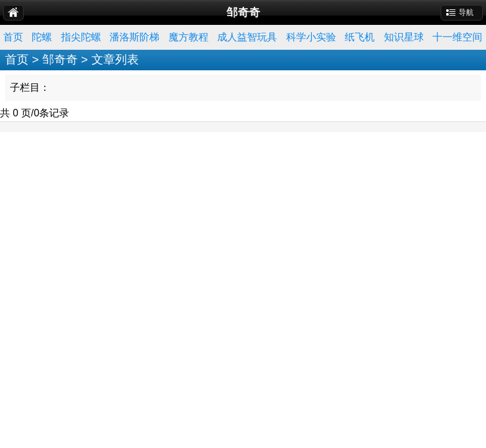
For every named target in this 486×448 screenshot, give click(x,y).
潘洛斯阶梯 (134, 37)
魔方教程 (189, 37)
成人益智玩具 (247, 37)
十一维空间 (457, 37)
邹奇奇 (60, 59)
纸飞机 (360, 37)
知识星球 (404, 37)
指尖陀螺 (81, 37)
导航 (466, 12)
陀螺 (42, 37)
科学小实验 (311, 37)
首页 (13, 37)
